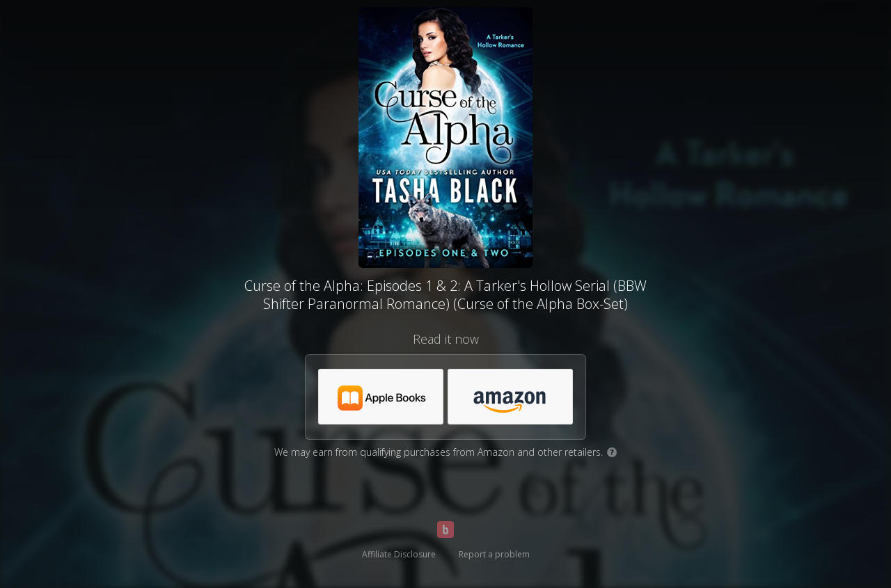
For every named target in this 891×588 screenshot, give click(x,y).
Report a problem (494, 554)
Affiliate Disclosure (399, 554)
